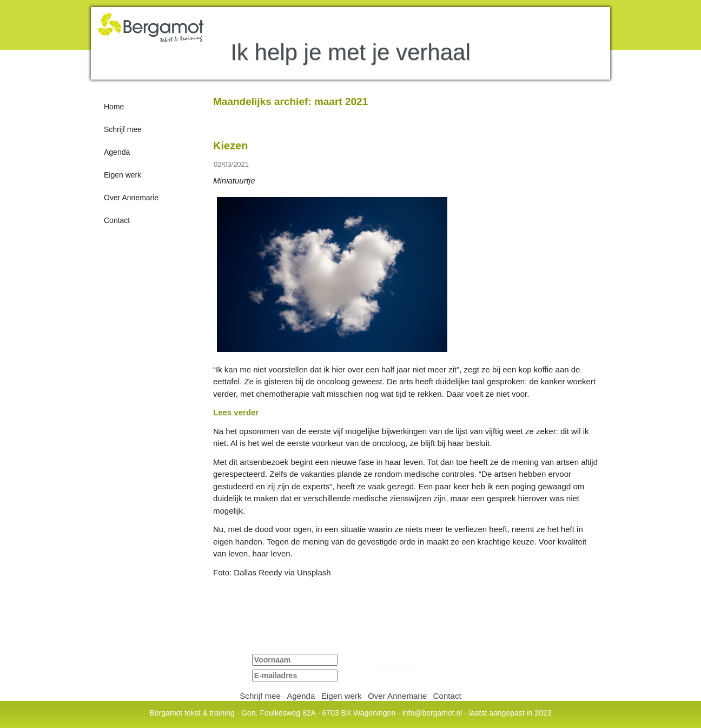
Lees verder (236, 413)
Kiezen (230, 146)
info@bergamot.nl (432, 713)
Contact (117, 220)
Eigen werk (123, 175)
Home (114, 107)
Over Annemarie (131, 198)
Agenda (117, 152)
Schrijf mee (123, 129)
